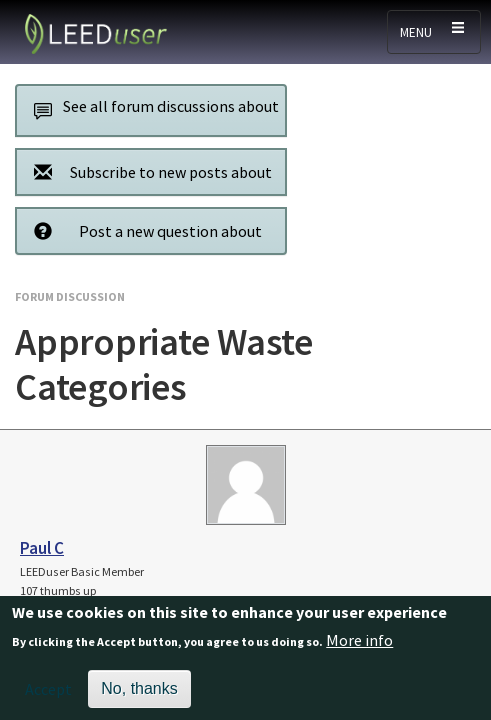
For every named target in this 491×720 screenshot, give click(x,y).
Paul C (42, 548)
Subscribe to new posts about (147, 171)
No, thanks (139, 696)
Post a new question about (142, 230)
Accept (48, 697)
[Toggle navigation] (434, 32)
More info (359, 648)
